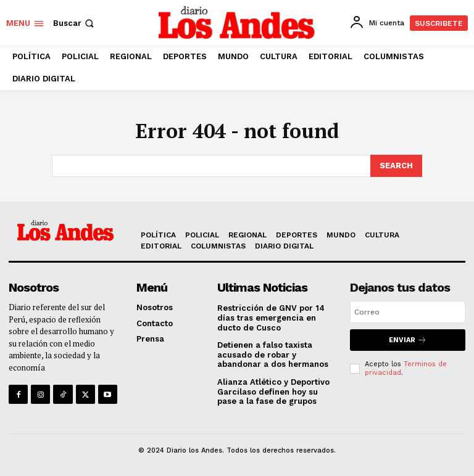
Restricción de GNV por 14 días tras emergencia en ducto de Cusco (271, 318)
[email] (408, 312)
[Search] (396, 166)
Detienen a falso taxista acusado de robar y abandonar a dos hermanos (273, 355)
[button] (75, 23)
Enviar (408, 340)
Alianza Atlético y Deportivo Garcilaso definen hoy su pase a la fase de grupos (273, 392)
